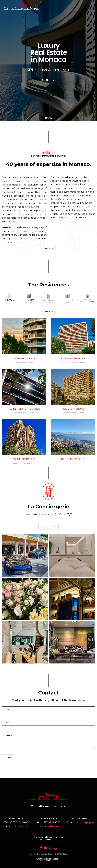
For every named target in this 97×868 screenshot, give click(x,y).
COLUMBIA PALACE (24, 459)
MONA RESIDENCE (24, 359)
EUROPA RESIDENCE (73, 359)
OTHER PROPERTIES (73, 460)
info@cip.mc (20, 826)
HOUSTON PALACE (73, 409)
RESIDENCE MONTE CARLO (24, 409)
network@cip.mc (85, 822)
